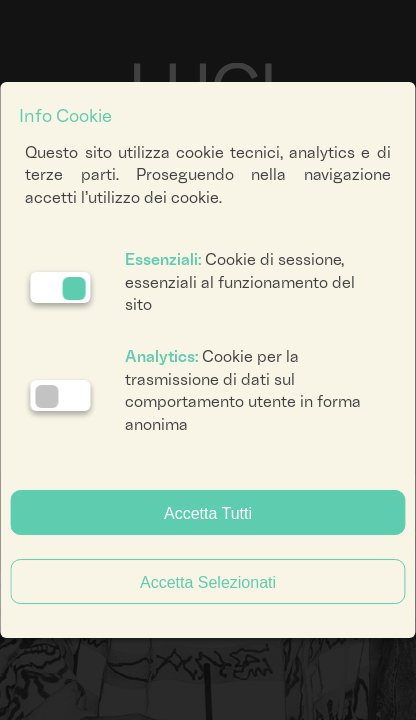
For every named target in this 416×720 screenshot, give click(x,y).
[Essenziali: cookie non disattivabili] (60, 287)
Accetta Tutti (208, 513)
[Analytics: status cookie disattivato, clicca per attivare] (60, 395)
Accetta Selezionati (208, 582)
